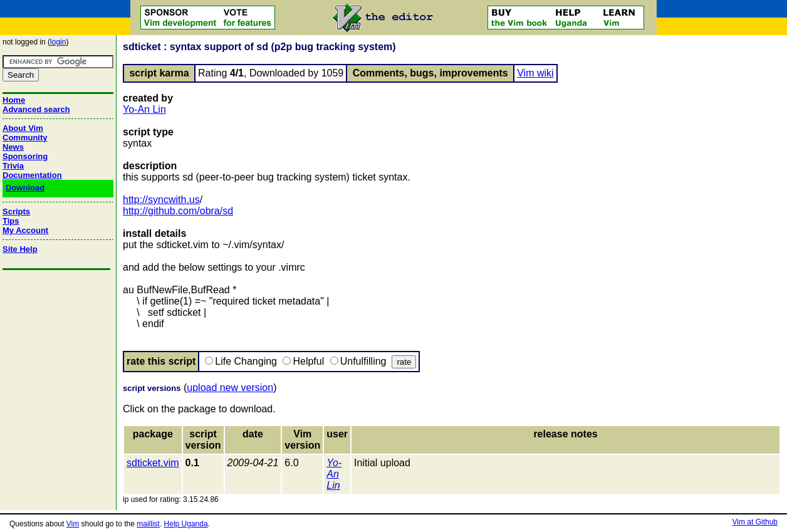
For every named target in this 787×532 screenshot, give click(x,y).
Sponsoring (25, 156)
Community (25, 138)
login (58, 42)
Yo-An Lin (144, 109)
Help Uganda (186, 524)
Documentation (32, 175)
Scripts (16, 211)
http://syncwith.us (161, 200)
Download (25, 188)
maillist (148, 524)
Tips (11, 221)
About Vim (23, 128)
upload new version (230, 388)
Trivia (13, 166)
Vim (73, 524)
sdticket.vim (153, 463)
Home (14, 100)
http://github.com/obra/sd (178, 211)
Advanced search (36, 109)
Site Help (20, 249)
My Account (25, 230)
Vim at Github (755, 522)
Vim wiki (535, 73)
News (13, 147)
